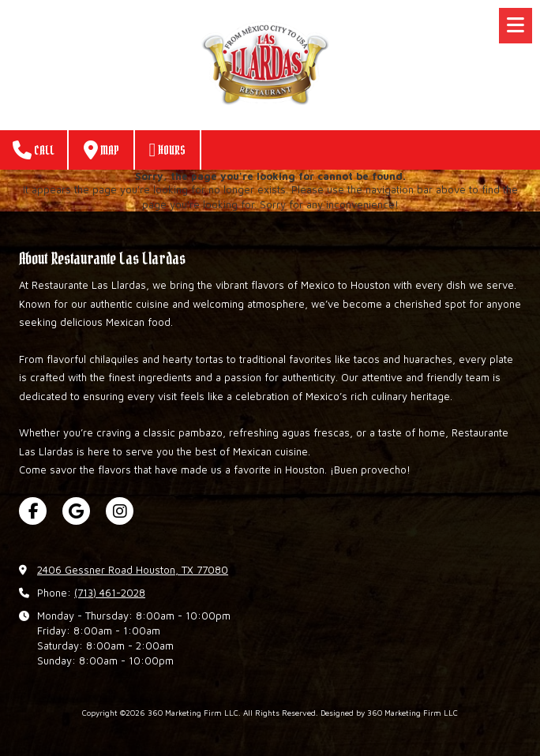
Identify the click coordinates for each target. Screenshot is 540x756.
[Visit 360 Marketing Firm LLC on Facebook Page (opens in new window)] (33, 511)
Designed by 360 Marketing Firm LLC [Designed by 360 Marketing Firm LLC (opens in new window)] (389, 713)
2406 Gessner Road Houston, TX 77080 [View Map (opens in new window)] (133, 570)
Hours (168, 150)
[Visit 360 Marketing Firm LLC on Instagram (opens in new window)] (120, 511)
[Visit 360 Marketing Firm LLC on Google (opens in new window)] (76, 511)
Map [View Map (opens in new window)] (101, 150)
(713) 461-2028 (110, 593)
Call (34, 150)
